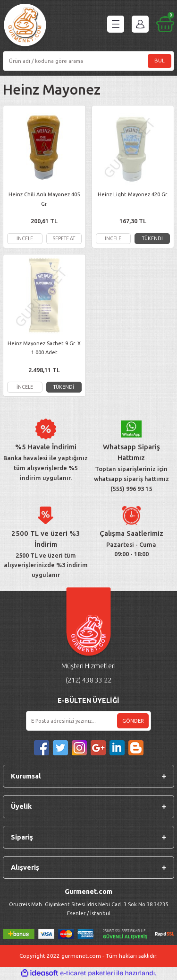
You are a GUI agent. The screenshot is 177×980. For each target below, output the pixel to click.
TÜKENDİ (152, 238)
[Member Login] (140, 24)
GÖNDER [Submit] (133, 721)
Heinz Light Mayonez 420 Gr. (133, 194)
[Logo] (25, 26)
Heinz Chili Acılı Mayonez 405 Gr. (44, 199)
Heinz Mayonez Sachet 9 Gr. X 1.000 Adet (44, 348)
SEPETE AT (64, 238)
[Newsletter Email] (88, 721)
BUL (160, 61)
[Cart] (165, 24)
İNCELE (25, 238)
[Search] (88, 61)
